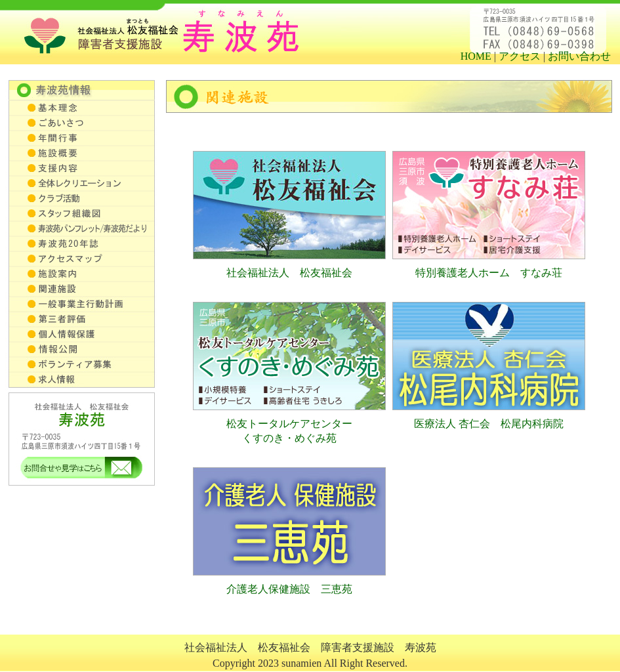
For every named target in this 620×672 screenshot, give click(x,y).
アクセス (520, 56)
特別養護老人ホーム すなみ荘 (489, 273)
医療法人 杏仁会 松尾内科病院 (489, 424)
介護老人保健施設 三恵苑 (289, 589)
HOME (476, 56)
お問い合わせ (579, 56)
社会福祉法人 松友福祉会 (289, 273)
